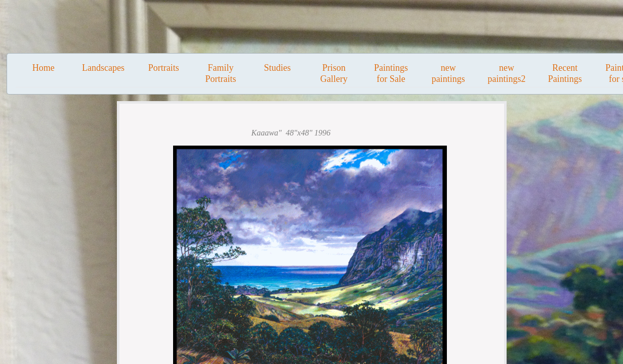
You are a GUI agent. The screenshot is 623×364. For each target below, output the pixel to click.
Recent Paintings (565, 73)
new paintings (448, 73)
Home (44, 68)
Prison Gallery (334, 73)
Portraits (164, 68)
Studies (278, 68)
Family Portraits (220, 73)
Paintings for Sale (391, 73)
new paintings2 (506, 73)
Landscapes (103, 68)
